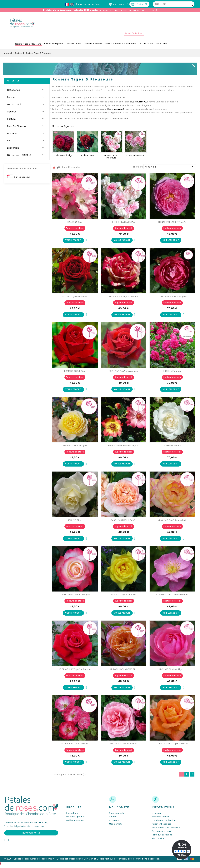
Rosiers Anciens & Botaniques (121, 45)
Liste (58, 169)
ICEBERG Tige (75, 522)
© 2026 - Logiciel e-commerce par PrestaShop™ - (30, 861)
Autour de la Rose (134, 35)
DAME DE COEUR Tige (75, 373)
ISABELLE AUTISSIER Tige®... (124, 522)
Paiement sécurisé (162, 826)
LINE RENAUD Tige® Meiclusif (124, 746)
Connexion (115, 823)
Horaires (113, 819)
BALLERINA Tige (75, 223)
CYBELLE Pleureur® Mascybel (172, 298)
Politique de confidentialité (166, 830)
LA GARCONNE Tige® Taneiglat (75, 597)
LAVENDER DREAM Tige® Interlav (172, 597)
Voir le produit (73, 242)
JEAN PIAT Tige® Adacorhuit (172, 522)
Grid (54, 168)
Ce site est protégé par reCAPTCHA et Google (80, 861)
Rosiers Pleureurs (135, 157)
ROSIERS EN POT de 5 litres (154, 45)
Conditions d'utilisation (164, 823)
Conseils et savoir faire (88, 4)
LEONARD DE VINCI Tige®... (172, 671)
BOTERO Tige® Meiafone (75, 298)
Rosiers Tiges (87, 157)
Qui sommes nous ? (162, 834)
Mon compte (116, 826)
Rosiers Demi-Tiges (64, 157)
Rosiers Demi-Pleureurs (111, 158)
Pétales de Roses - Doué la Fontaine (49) (27, 825)
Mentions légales (161, 819)
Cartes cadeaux (22, 178)
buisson (141, 103)
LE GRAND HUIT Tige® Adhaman (75, 671)
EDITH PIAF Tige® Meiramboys (124, 373)
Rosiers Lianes (74, 45)
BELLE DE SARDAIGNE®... (124, 223)
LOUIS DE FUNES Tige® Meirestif (172, 746)
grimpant (119, 110)
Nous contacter (31, 835)
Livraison (156, 816)
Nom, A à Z (170, 168)
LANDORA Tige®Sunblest (124, 597)
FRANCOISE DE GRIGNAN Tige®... (124, 447)
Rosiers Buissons (93, 45)
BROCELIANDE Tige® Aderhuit (124, 298)
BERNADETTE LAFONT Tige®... (172, 223)
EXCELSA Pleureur (172, 373)
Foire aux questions (162, 837)
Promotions (72, 816)
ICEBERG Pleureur (172, 447)
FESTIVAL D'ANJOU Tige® (75, 447)
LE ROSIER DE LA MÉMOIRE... (124, 671)
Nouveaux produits (76, 819)
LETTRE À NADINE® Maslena (75, 746)
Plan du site (158, 841)
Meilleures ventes (75, 823)
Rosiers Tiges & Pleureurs (28, 45)
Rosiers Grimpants (54, 45)
